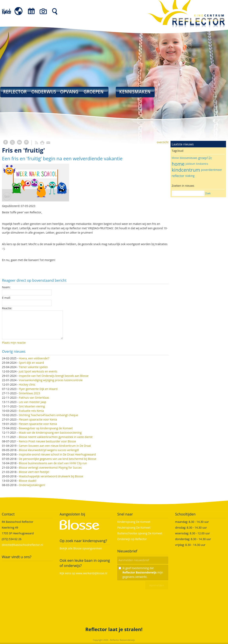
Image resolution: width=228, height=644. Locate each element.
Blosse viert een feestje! (34, 472)
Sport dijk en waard (31, 363)
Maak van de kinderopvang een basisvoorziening (50, 433)
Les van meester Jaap (33, 402)
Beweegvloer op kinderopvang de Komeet (46, 428)
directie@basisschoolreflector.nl (22, 545)
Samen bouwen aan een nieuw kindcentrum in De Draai (55, 446)
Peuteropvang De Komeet (134, 527)
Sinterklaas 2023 (29, 393)
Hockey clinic (27, 384)
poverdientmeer (212, 170)
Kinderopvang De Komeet (134, 522)
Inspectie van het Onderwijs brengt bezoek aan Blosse (54, 376)
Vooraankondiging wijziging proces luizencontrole (51, 380)
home (178, 164)
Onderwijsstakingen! (32, 485)
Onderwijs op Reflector (132, 539)
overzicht (163, 142)
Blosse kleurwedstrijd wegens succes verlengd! (49, 450)
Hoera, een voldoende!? (34, 358)
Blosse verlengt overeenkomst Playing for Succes (50, 468)
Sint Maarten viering (32, 406)
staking (190, 176)
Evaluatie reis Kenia (31, 411)
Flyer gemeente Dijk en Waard (38, 389)
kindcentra (202, 164)
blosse (175, 158)
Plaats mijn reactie (14, 343)
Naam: (6, 287)
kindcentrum (186, 170)
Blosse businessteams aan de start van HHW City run (53, 463)
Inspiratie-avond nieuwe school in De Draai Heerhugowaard (57, 454)
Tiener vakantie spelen (33, 367)
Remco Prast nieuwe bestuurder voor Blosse (47, 441)
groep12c (205, 158)
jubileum (190, 164)
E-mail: (6, 298)
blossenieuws (189, 158)
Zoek (208, 193)
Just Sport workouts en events (38, 371)
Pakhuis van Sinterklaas (34, 398)
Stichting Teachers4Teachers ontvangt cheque (48, 415)
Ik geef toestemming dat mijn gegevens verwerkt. (143, 572)
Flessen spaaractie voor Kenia (38, 419)
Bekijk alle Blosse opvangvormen (81, 548)
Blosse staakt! (28, 481)
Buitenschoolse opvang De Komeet (140, 533)
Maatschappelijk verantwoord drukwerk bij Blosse (51, 476)
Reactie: (7, 308)
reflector (178, 176)
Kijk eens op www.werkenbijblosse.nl (83, 573)
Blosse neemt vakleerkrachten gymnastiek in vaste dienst (56, 437)
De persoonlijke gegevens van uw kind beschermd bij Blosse (57, 459)
